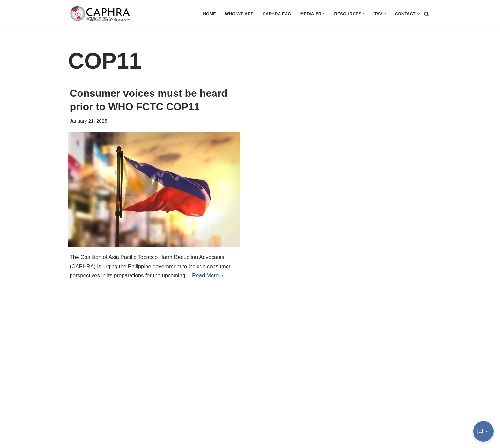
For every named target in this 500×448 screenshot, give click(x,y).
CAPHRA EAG (276, 14)
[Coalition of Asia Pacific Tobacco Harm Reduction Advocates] (102, 14)
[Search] (426, 14)
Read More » (209, 276)
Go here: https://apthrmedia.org (72, 426)
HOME (208, 14)
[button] (324, 14)
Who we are (238, 14)
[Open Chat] (483, 431)
